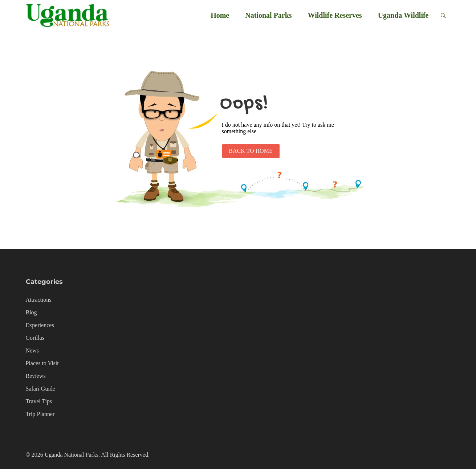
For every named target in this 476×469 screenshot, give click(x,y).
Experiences (40, 325)
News (32, 350)
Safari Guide (40, 389)
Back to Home (251, 151)
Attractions (39, 300)
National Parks (268, 15)
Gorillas (35, 338)
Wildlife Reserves (335, 15)
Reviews (36, 376)
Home (220, 15)
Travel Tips (39, 401)
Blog (31, 312)
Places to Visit (42, 363)
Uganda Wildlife (403, 15)
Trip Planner (40, 414)
